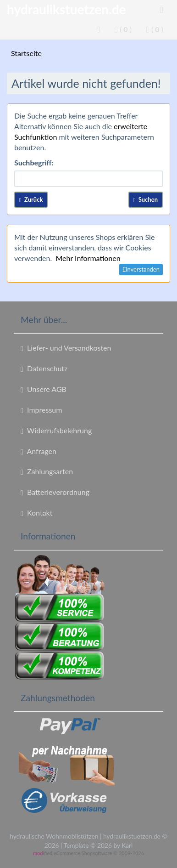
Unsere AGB (44, 389)
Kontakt (36, 513)
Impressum (41, 410)
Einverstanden (141, 269)
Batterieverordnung (55, 492)
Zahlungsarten (47, 471)
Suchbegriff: (34, 162)
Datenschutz (44, 369)
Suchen (146, 199)
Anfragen (39, 451)
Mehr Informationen (88, 258)
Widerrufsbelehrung (56, 431)
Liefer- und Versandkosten (66, 348)
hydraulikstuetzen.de (66, 9)
